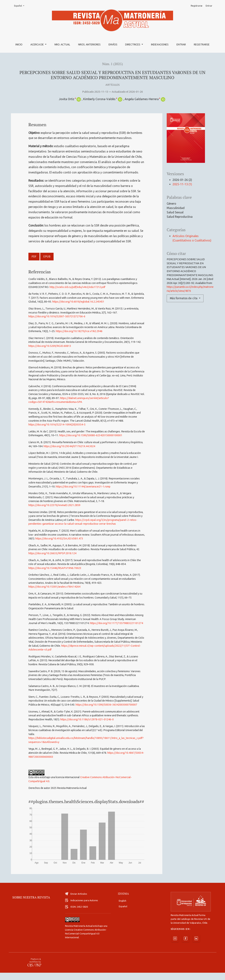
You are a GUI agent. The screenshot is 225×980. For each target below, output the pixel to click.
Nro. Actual (62, 44)
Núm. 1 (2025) (112, 64)
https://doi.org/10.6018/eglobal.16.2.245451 (78, 302)
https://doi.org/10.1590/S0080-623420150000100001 (91, 435)
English (123, 908)
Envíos (113, 44)
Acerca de (37, 44)
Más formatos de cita (184, 298)
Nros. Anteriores (89, 44)
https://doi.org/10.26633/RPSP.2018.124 (52, 553)
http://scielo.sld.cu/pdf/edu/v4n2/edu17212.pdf (77, 287)
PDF (34, 256)
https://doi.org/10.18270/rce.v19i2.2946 (79, 331)
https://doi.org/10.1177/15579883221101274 (116, 623)
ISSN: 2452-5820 (76, 914)
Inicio (19, 44)
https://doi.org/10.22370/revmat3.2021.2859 (54, 505)
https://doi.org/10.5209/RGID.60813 (50, 346)
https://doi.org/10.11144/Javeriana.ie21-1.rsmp (83, 487)
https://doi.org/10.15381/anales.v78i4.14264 (54, 587)
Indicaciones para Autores (82, 908)
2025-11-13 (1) (182, 184)
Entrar (181, 44)
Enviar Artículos (76, 901)
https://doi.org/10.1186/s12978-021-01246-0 (87, 719)
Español (20, 6)
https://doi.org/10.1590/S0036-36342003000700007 (106, 705)
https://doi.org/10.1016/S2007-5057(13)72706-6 (57, 316)
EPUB (47, 256)
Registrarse (202, 44)
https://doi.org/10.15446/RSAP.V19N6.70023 (55, 568)
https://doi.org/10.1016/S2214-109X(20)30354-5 (57, 425)
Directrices (133, 44)
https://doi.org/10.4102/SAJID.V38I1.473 (59, 539)
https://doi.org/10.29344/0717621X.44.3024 (69, 446)
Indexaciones (160, 44)
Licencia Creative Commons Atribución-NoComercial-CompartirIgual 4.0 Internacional (86, 941)
